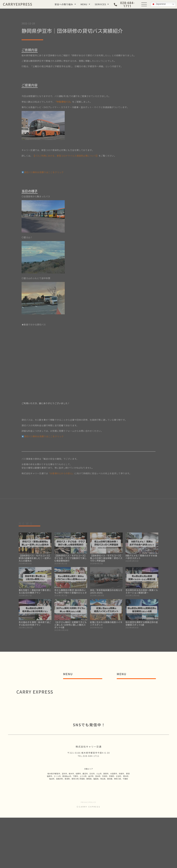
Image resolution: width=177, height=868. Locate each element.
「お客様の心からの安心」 (61, 473)
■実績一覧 (126, 738)
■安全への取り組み (78, 692)
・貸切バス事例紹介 (133, 705)
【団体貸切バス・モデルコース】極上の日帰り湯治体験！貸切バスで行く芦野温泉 (106, 558)
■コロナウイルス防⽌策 (81, 698)
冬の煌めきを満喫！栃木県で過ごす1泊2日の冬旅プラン (35, 623)
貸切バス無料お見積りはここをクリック (43, 172)
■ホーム (71, 685)
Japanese (159, 4)
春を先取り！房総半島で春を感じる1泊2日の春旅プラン (35, 591)
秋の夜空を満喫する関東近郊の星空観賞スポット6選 (142, 623)
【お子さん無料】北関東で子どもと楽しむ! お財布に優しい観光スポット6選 (71, 625)
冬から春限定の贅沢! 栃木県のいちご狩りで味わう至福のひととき (71, 591)
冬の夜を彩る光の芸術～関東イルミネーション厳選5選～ (142, 591)
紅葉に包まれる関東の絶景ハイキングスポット (106, 623)
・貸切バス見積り (132, 712)
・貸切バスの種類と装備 (136, 718)
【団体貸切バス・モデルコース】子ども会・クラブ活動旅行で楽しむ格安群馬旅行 (71, 558)
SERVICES (102, 4)
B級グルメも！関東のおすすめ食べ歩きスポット (141, 557)
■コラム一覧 (74, 732)
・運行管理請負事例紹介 (136, 732)
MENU (85, 4)
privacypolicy (89, 853)
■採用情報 (73, 745)
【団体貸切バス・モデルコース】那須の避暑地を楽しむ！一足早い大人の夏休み (35, 558)
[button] (125, 5)
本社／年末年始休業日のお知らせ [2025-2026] (106, 591)
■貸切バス (126, 698)
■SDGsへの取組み (78, 718)
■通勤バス (126, 685)
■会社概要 (73, 705)
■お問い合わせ (76, 738)
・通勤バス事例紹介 (133, 692)
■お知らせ (73, 725)
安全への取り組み (65, 4)
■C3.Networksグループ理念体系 (88, 712)
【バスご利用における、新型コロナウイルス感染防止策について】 (66, 156)
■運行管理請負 (129, 725)
